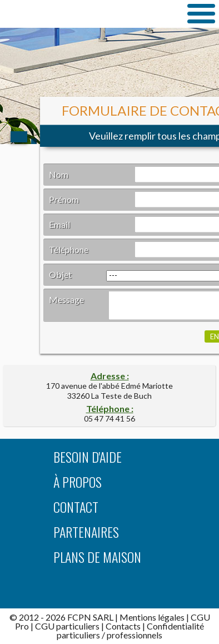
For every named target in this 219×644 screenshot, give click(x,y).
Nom (59, 174)
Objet (60, 274)
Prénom (64, 199)
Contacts (123, 626)
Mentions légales (152, 617)
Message (66, 299)
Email (59, 224)
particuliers (78, 635)
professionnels (135, 635)
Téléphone (69, 249)
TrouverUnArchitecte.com (88, 13)
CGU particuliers (67, 626)
